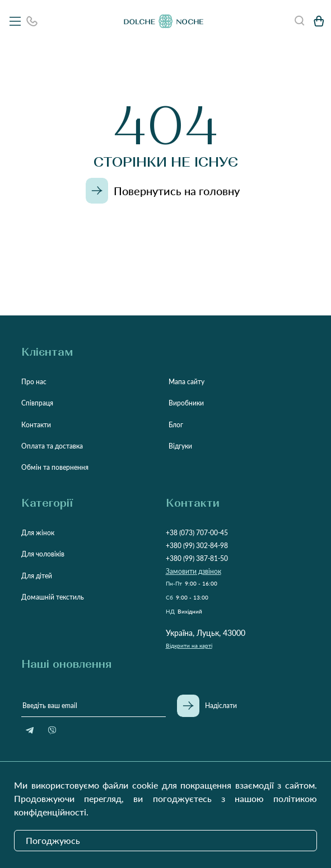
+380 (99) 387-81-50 (197, 558)
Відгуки (180, 446)
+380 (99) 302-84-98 (197, 546)
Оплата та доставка (52, 446)
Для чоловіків (43, 554)
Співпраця (37, 403)
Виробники (186, 403)
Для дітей (37, 576)
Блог (176, 425)
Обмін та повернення (55, 467)
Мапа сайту (187, 382)
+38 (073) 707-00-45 (197, 533)
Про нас (34, 382)
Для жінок (38, 533)
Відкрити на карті (189, 645)
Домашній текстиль (53, 597)
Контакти (36, 425)
